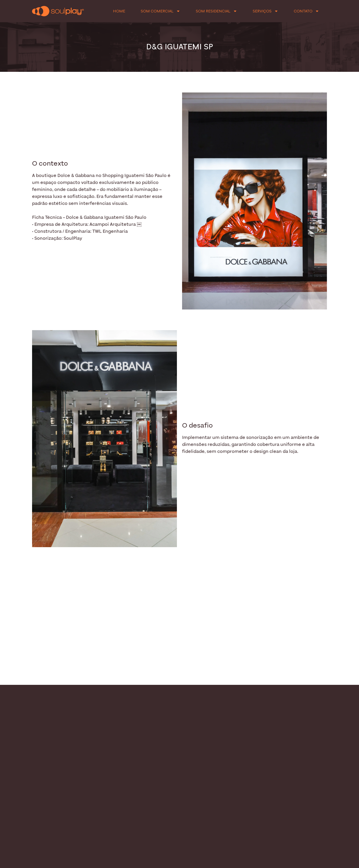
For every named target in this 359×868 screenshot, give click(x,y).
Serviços (265, 11)
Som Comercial (160, 11)
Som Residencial (216, 11)
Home (119, 11)
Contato (306, 11)
